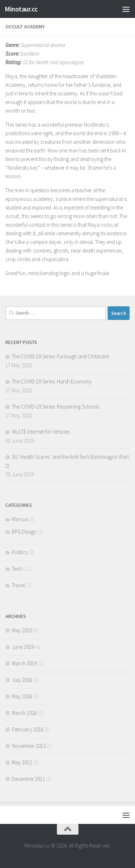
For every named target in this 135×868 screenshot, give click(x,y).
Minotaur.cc (21, 9)
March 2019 (24, 663)
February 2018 (28, 729)
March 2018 (24, 713)
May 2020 (22, 630)
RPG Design (24, 532)
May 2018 (22, 696)
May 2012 (22, 762)
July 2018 (22, 680)
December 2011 (28, 779)
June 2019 (23, 647)
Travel (18, 585)
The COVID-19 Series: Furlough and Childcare (60, 356)
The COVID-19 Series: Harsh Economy (52, 381)
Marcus (20, 519)
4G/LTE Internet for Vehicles (41, 432)
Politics (20, 552)
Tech (17, 569)
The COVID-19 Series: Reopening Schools (56, 407)
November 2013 (29, 746)
